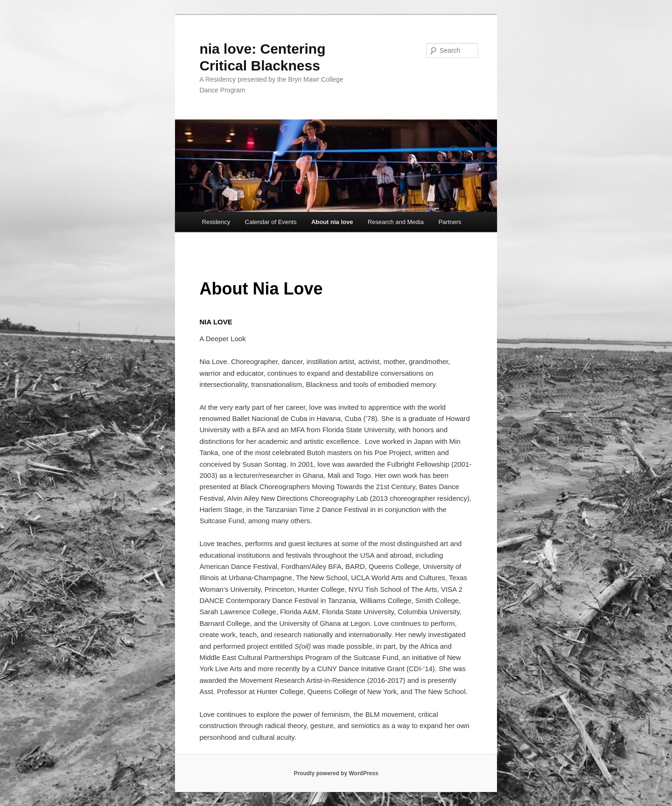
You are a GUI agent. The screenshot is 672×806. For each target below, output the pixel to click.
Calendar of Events (271, 222)
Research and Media (396, 222)
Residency (216, 222)
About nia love (332, 222)
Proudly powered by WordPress (336, 773)
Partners (450, 222)
